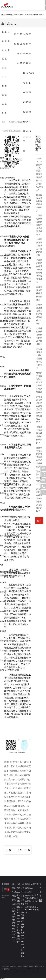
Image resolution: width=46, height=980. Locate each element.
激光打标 (3, 304)
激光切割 (3, 314)
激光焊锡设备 (4, 168)
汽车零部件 (4, 217)
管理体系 (3, 621)
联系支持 (3, 526)
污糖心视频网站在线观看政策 (10, 516)
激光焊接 (3, 285)
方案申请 (3, 396)
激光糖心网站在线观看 (7, 178)
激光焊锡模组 (4, 197)
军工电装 (3, 386)
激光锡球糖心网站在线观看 (9, 188)
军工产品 (3, 464)
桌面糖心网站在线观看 (7, 236)
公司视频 (3, 631)
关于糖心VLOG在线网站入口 (30, 83)
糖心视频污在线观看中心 (27, 83)
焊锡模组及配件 (5, 256)
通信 (1, 376)
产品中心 (18, 49)
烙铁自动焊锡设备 (6, 227)
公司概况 (3, 582)
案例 (1, 546)
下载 (1, 565)
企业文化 (3, 602)
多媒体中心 (4, 641)
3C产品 (2, 357)
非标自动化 (4, 207)
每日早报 (9, 36)
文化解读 (3, 612)
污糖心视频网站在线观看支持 (24, 92)
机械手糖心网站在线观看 (8, 265)
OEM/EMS (3, 474)
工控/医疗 (3, 347)
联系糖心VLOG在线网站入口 (9, 670)
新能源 (2, 367)
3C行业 (2, 503)
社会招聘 (3, 660)
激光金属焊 (4, 295)
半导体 (2, 406)
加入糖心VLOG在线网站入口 (9, 650)
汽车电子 (3, 337)
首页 (2, 158)
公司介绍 (3, 592)
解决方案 (21, 49)
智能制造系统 (4, 275)
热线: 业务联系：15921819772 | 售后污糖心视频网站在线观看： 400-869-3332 (22, 19)
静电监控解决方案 (6, 415)
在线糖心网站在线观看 (7, 246)
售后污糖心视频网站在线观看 (10, 536)
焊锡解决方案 (4, 328)
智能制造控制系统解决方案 (9, 483)
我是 (15, 39)
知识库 (2, 555)
